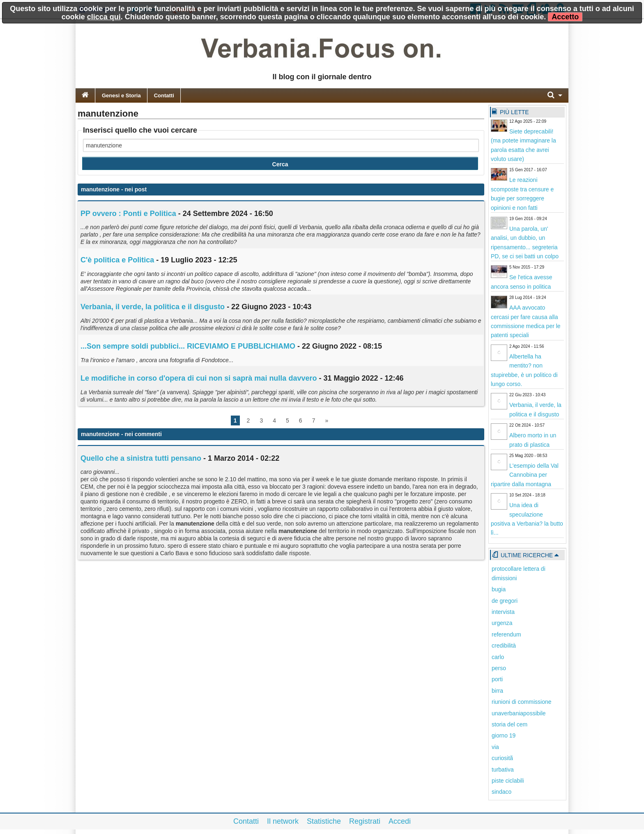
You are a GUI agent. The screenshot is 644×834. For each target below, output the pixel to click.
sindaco (501, 792)
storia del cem (509, 724)
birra (497, 691)
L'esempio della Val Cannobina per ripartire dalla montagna (525, 475)
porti (497, 679)
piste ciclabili (508, 781)
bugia (499, 589)
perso (499, 668)
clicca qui (104, 17)
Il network (283, 821)
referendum (506, 634)
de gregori (505, 601)
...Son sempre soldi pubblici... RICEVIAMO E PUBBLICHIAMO (188, 346)
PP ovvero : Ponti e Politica (128, 214)
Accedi (400, 821)
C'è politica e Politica (117, 260)
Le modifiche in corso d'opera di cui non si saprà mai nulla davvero (199, 378)
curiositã (502, 758)
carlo (498, 657)
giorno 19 (504, 735)
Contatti (164, 95)
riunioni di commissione (522, 702)
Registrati (365, 821)
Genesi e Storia (121, 95)
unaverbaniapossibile (519, 713)
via (495, 747)
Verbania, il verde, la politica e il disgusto (153, 307)
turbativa (503, 770)
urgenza (502, 623)
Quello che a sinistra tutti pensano (141, 458)
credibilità (504, 646)
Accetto (565, 17)
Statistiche (324, 821)
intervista (503, 612)
